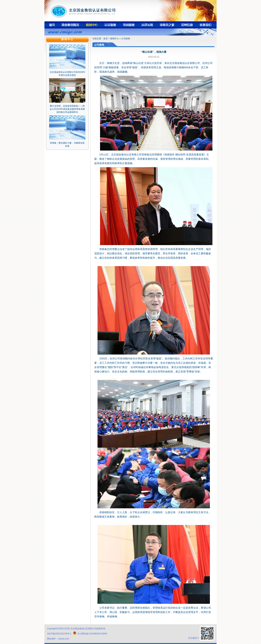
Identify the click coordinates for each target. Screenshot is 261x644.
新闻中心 (115, 39)
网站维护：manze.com (58, 639)
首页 (105, 39)
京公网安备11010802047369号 (90, 634)
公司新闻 (126, 39)
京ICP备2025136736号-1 (59, 634)
